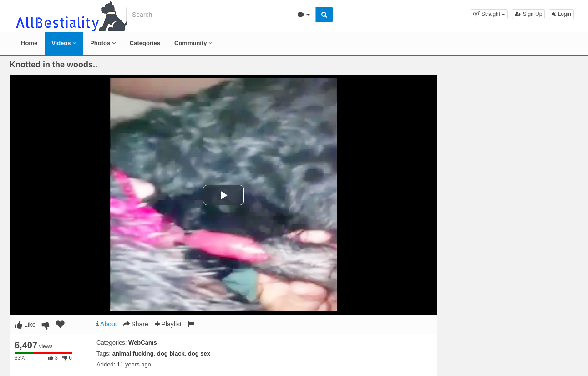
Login (561, 14)
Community (193, 43)
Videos (64, 43)
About (107, 324)
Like (25, 325)
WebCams (143, 343)
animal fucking (133, 353)
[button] (489, 14)
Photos (103, 43)
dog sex (199, 353)
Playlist (168, 324)
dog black (171, 353)
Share (136, 324)
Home (29, 43)
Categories (145, 43)
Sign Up (528, 14)
